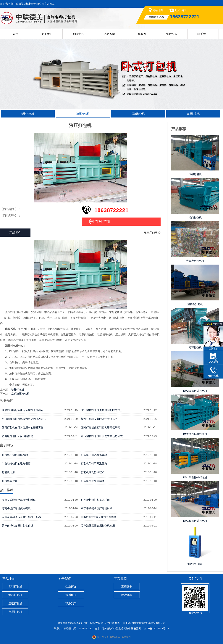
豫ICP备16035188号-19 (156, 628)
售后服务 (172, 34)
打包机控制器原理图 (93, 472)
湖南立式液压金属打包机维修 (19, 500)
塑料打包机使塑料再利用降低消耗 (101, 427)
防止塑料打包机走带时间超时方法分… (103, 410)
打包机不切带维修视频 (15, 455)
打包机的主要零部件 (93, 481)
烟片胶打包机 (195, 564)
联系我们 (180, 10)
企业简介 (71, 586)
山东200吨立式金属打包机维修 (99, 517)
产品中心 (9, 579)
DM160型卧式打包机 (195, 521)
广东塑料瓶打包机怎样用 (95, 500)
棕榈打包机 (195, 174)
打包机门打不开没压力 (94, 463)
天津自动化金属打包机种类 (17, 526)
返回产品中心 (152, 232)
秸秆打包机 (18, 389)
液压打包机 (83, 114)
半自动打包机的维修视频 (16, 463)
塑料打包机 (28, 114)
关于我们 (47, 34)
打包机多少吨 (10, 481)
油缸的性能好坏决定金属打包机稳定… (24, 410)
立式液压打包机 (20, 394)
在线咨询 (102, 222)
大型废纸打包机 (195, 261)
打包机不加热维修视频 (94, 455)
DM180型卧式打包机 (195, 477)
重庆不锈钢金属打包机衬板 (97, 508)
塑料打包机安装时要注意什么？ (99, 419)
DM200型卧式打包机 (195, 434)
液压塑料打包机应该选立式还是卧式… (103, 436)
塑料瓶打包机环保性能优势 (17, 436)
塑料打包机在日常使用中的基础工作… (24, 427)
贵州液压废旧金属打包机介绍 (98, 526)
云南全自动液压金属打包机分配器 (21, 517)
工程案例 (140, 34)
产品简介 (15, 232)
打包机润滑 (8, 472)
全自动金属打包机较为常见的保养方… (24, 419)
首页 (16, 34)
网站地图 (158, 10)
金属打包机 (193, 114)
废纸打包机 (138, 114)
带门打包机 (195, 218)
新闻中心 (78, 34)
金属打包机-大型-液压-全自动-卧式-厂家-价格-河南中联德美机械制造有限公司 (124, 623)
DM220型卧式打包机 (195, 391)
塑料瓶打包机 (195, 304)
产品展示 (109, 34)
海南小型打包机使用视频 (16, 508)
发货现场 (127, 595)
